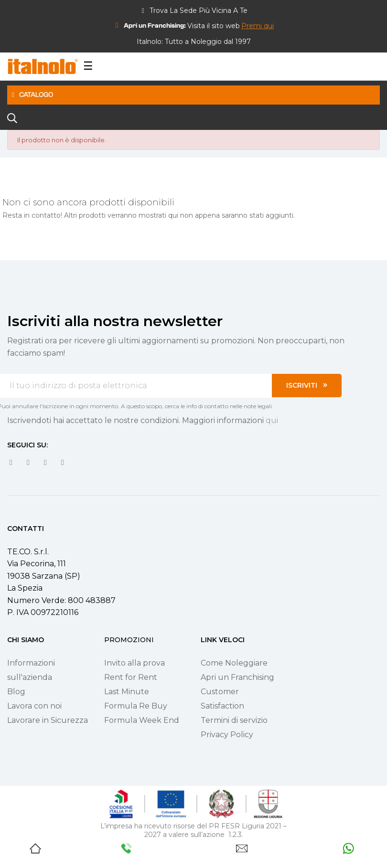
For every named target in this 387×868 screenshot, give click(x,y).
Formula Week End (142, 720)
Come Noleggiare (234, 663)
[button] (258, 26)
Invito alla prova (134, 663)
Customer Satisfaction (222, 699)
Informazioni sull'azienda (31, 670)
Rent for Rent (131, 677)
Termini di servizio (234, 720)
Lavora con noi (34, 706)
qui (272, 420)
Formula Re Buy (136, 706)
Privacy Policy (227, 735)
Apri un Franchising (237, 677)
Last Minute (127, 692)
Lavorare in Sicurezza (48, 720)
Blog (16, 692)
